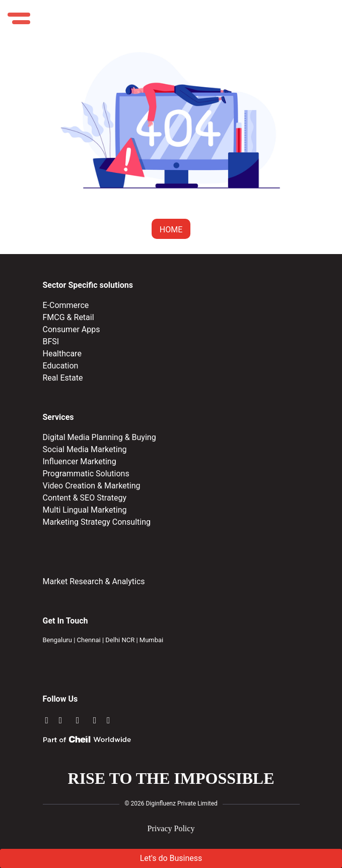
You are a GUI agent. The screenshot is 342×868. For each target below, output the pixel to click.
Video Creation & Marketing (92, 486)
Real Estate (63, 378)
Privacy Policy (171, 828)
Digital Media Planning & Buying (99, 437)
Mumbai (151, 640)
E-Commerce (66, 305)
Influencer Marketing (80, 461)
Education (61, 366)
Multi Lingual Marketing (85, 510)
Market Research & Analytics (94, 581)
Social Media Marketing (85, 449)
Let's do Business (171, 858)
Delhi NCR (120, 640)
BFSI (51, 342)
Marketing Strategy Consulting (97, 522)
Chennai (89, 640)
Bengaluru (57, 640)
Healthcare (62, 354)
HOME (171, 230)
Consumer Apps (72, 329)
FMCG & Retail (69, 317)
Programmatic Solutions (86, 474)
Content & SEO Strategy (85, 498)
